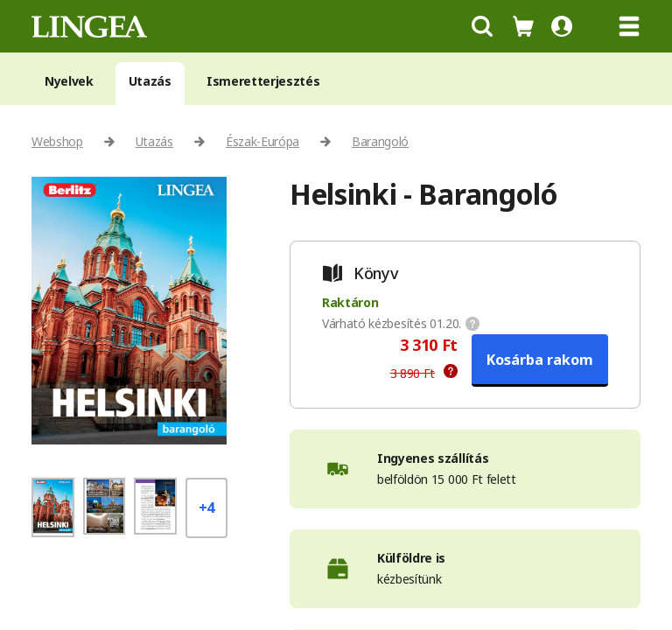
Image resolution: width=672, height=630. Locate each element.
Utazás (150, 81)
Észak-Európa (262, 141)
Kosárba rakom (540, 360)
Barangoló (380, 141)
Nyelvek (69, 81)
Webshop (57, 141)
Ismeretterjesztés (263, 81)
